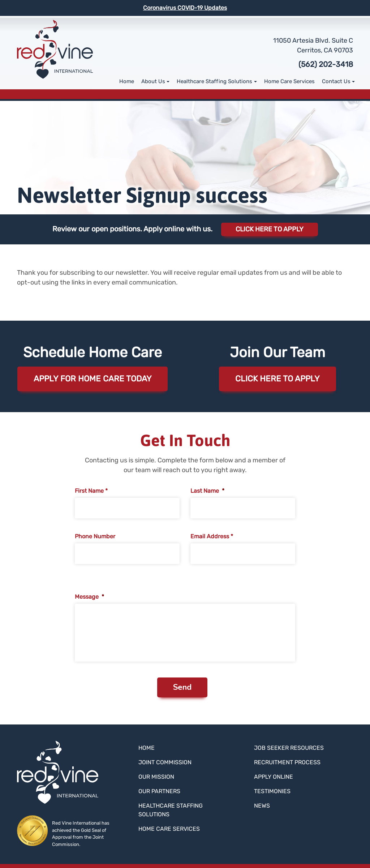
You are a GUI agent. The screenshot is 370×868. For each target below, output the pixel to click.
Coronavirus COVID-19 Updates (185, 8)
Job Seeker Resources (289, 748)
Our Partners (159, 791)
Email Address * (212, 536)
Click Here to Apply (270, 229)
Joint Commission (165, 762)
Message (89, 597)
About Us (153, 81)
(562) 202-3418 (326, 64)
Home (127, 81)
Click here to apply (277, 379)
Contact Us (336, 81)
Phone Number (95, 536)
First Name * (91, 491)
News (262, 806)
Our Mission (156, 777)
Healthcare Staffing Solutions (214, 81)
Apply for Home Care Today (93, 379)
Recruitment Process (287, 762)
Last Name (207, 491)
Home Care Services (289, 81)
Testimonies (272, 791)
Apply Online (274, 777)
